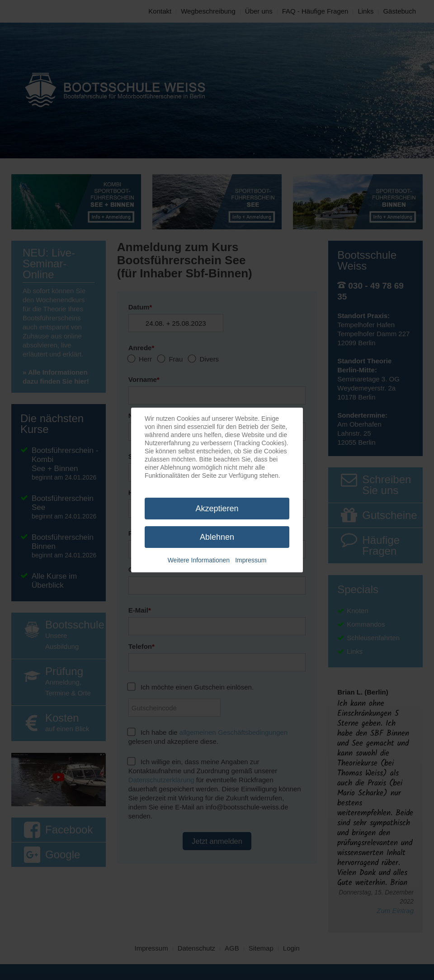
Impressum (251, 560)
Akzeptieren (217, 509)
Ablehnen (217, 537)
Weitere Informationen (199, 560)
